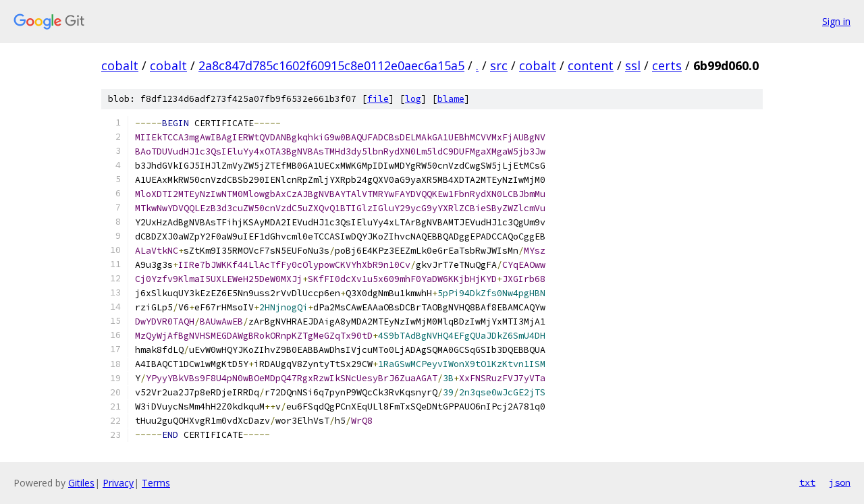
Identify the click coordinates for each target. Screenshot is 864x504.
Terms (156, 483)
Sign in (836, 21)
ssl (633, 65)
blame (451, 99)
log (413, 99)
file (378, 99)
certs (667, 65)
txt (807, 482)
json (840, 482)
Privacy (118, 483)
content (591, 65)
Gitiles (81, 483)
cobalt (120, 65)
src (499, 65)
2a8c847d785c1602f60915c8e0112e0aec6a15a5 (331, 65)
